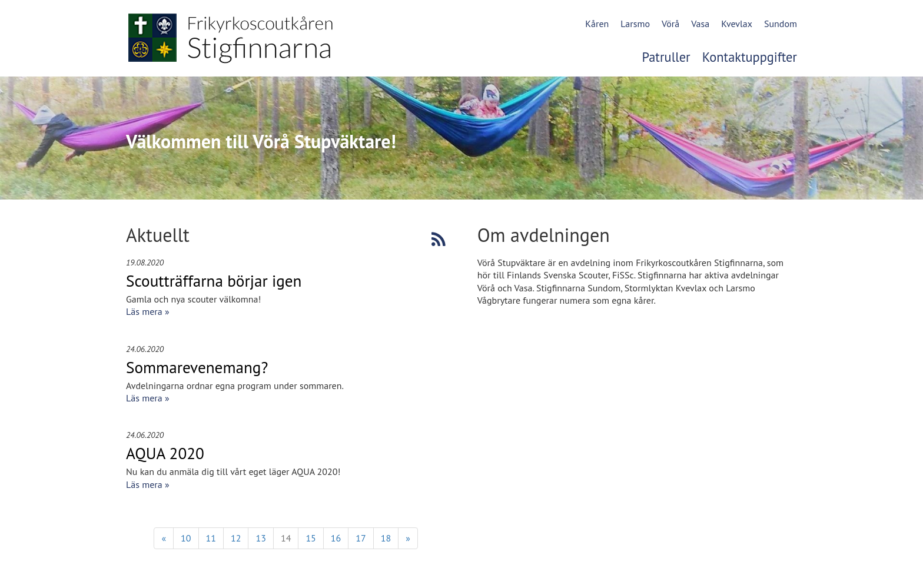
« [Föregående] (164, 538)
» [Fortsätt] (408, 538)
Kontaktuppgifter (750, 57)
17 (361, 538)
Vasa (700, 24)
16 (336, 538)
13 (260, 538)
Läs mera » (148, 311)
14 (286, 538)
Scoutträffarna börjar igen (214, 281)
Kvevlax (737, 24)
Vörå (670, 24)
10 (186, 538)
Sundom (781, 24)
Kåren (597, 24)
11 (211, 538)
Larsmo (635, 24)
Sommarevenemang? (197, 367)
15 (311, 538)
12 (236, 538)
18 (386, 538)
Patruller (666, 57)
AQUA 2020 (165, 453)
